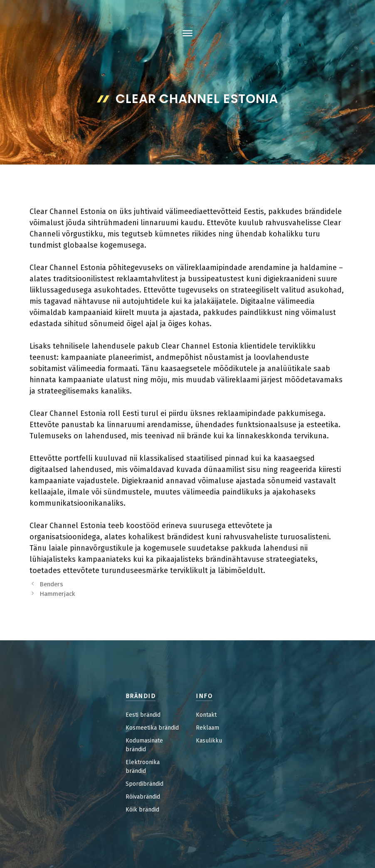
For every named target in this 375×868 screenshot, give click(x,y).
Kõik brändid (142, 810)
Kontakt (206, 715)
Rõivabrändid (143, 797)
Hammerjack (57, 594)
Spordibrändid (144, 784)
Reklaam (207, 728)
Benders (51, 584)
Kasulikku (209, 741)
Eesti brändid (143, 715)
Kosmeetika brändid (152, 728)
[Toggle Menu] (187, 33)
